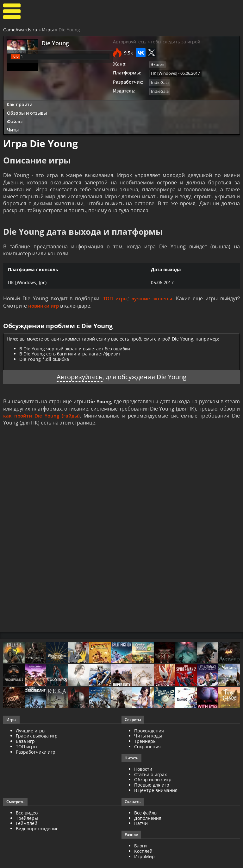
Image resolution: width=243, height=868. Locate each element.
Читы (13, 128)
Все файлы (146, 811)
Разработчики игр (36, 751)
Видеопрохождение (37, 828)
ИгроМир (144, 855)
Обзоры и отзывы (27, 112)
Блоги (140, 845)
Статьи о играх (150, 773)
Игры (48, 30)
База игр (25, 740)
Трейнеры (145, 740)
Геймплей (27, 822)
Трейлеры (27, 817)
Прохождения (149, 729)
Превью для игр (152, 784)
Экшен (158, 64)
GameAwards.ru (20, 30)
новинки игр (44, 305)
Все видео (27, 811)
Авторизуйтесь (80, 376)
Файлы (15, 120)
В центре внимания (156, 789)
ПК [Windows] (164, 73)
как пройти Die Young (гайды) (42, 414)
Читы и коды (148, 735)
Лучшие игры (31, 729)
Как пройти (19, 103)
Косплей (143, 850)
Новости (143, 768)
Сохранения (147, 746)
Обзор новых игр (153, 779)
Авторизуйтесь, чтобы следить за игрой (157, 42)
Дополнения (148, 817)
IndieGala (160, 82)
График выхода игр (37, 735)
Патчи (141, 822)
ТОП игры (114, 298)
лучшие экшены (152, 298)
